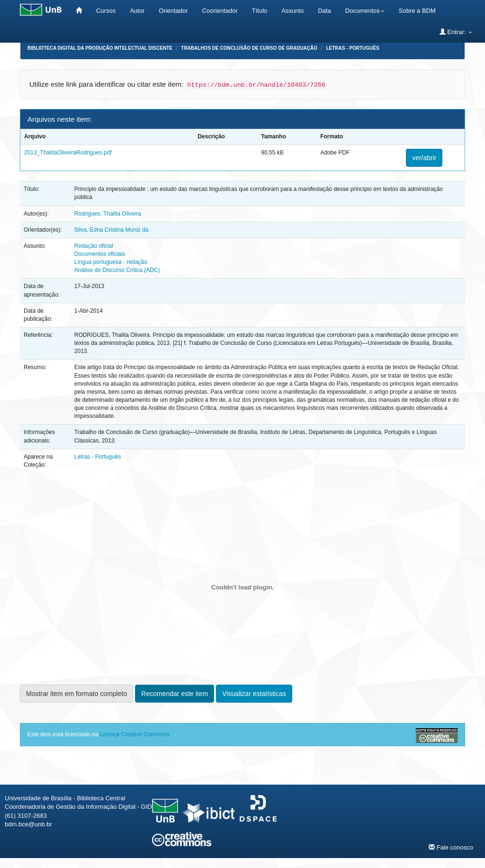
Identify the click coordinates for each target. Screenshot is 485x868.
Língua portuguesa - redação (111, 262)
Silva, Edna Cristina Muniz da (112, 230)
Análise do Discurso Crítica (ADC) (117, 270)
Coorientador (220, 11)
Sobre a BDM (417, 11)
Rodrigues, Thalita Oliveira (108, 214)
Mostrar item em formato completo (76, 694)
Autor (137, 11)
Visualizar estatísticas (254, 694)
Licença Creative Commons (135, 734)
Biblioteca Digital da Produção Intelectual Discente (100, 48)
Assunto (292, 11)
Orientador (173, 11)
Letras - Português (352, 48)
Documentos (365, 11)
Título (260, 11)
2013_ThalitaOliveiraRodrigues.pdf (68, 153)
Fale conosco (451, 847)
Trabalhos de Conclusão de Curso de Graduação (249, 48)
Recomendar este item (175, 694)
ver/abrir (424, 158)
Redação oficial (94, 246)
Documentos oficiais (100, 254)
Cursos (106, 11)
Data (324, 11)
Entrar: (456, 32)
